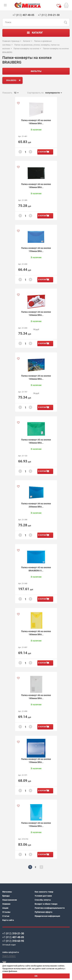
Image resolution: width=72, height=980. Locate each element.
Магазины (7, 892)
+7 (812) (13, 933)
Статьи (6, 916)
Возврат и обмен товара (46, 904)
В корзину (43, 152)
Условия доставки (43, 896)
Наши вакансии (10, 900)
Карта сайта (8, 920)
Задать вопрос (9, 956)
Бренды (6, 896)
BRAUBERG (14, 80)
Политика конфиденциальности (50, 908)
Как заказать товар (44, 892)
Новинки (6, 904)
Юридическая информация (47, 916)
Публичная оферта (43, 912)
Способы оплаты (43, 900)
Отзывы (6, 912)
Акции (5, 908)
